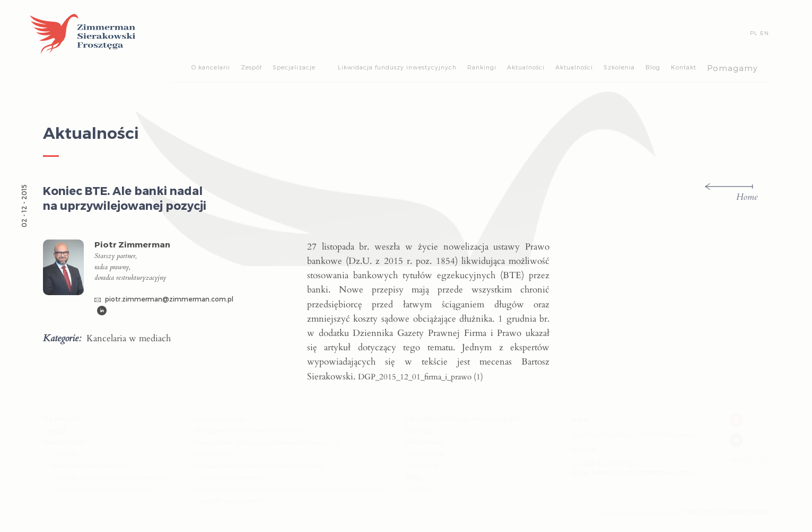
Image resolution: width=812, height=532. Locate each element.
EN (765, 33)
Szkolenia (619, 67)
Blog (653, 67)
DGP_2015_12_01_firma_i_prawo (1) (421, 377)
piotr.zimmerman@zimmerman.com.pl (164, 299)
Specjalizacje (294, 67)
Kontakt (684, 67)
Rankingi (482, 67)
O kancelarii (211, 67)
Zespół (251, 67)
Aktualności (526, 67)
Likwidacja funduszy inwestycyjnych (397, 67)
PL (754, 33)
